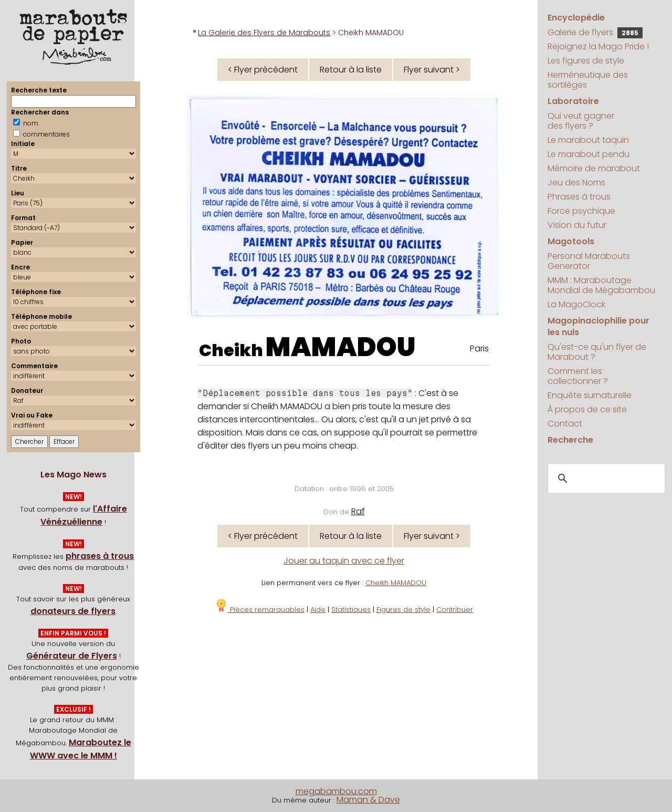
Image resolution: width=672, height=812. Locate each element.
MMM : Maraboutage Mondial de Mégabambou (601, 285)
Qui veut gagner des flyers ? (581, 121)
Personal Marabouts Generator (589, 261)
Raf (358, 511)
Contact (565, 424)
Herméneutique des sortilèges (588, 80)
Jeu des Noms (576, 183)
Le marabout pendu (589, 154)
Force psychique (581, 211)
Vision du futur (577, 225)
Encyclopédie (576, 18)
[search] (605, 478)
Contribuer (455, 610)
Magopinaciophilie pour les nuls (598, 326)
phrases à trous (100, 556)
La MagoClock (576, 304)
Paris (479, 348)
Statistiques (351, 610)
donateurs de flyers (73, 611)
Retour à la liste (351, 70)
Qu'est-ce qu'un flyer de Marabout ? (597, 352)
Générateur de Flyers (72, 656)
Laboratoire (573, 101)
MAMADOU (341, 347)
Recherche (570, 440)
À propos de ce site (587, 409)
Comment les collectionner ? (578, 376)
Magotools (571, 241)
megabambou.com (336, 791)
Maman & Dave (368, 800)
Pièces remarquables (260, 610)
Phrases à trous (579, 197)
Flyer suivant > (432, 70)
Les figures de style (586, 61)
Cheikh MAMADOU (396, 583)
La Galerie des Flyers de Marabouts (264, 33)
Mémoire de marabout (594, 168)
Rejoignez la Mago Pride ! (598, 46)
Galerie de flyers (595, 32)
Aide (318, 610)
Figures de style (403, 610)
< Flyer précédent (263, 70)
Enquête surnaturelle (590, 395)
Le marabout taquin (588, 140)
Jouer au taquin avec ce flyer (344, 561)
